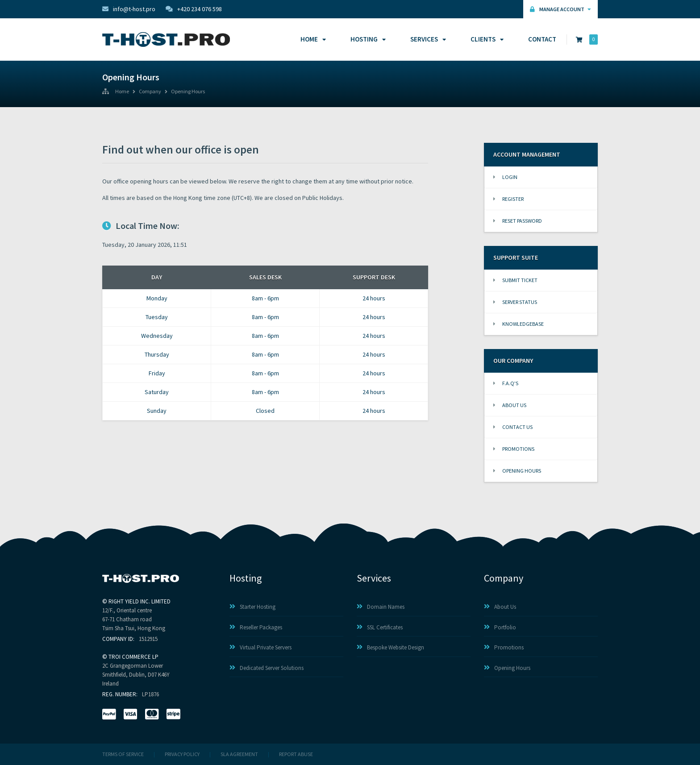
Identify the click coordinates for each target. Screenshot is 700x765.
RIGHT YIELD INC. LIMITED (140, 601)
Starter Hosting (252, 607)
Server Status (515, 302)
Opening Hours (188, 92)
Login (505, 177)
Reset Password (518, 221)
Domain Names (381, 607)
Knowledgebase (519, 324)
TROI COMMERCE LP (133, 657)
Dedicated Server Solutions (267, 668)
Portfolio (500, 627)
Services (427, 39)
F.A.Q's (506, 383)
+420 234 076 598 (194, 9)
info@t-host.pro (129, 9)
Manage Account (560, 9)
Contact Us (513, 427)
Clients (486, 39)
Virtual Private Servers (260, 647)
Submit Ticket (515, 280)
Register (508, 199)
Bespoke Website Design (390, 647)
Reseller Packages (256, 627)
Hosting (367, 39)
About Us (510, 405)
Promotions (514, 449)
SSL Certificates (380, 627)
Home (312, 39)
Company (150, 92)
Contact (542, 39)
